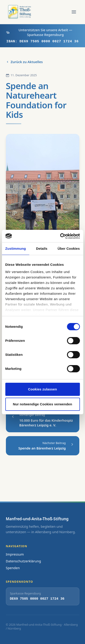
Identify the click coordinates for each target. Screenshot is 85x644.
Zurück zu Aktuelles (24, 62)
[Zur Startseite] (20, 12)
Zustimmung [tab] (16, 248)
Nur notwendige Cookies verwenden (43, 404)
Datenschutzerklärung (23, 561)
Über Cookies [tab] (69, 248)
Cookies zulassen (42, 389)
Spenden (13, 568)
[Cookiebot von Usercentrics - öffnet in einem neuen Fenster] (61, 236)
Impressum (15, 554)
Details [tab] (42, 248)
